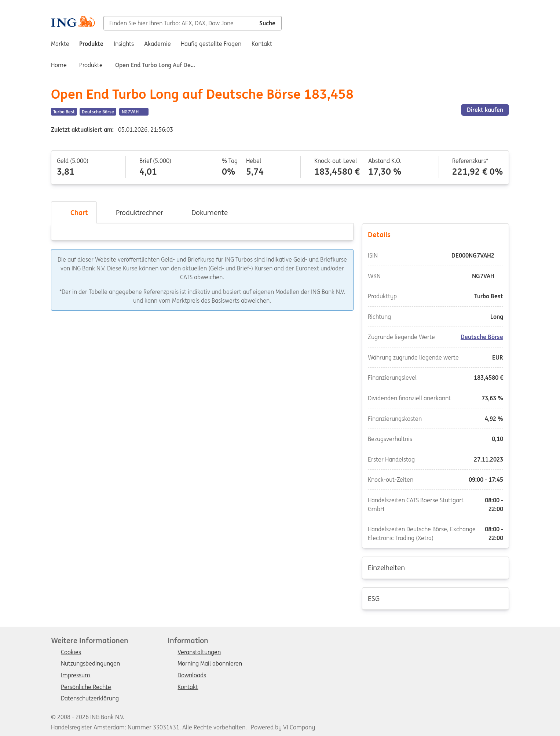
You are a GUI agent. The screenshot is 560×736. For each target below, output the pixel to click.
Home (59, 65)
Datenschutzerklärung (91, 699)
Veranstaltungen (199, 652)
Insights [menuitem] (124, 44)
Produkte (91, 65)
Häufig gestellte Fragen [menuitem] (211, 44)
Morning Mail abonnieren (210, 664)
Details (435, 234)
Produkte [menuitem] (91, 44)
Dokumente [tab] (204, 212)
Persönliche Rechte (86, 687)
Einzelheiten (435, 567)
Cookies (71, 652)
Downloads (192, 675)
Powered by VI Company (283, 727)
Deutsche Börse (482, 337)
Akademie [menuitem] (158, 44)
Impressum (76, 675)
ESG (435, 598)
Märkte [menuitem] (60, 44)
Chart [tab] (74, 212)
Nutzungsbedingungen (90, 664)
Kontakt (188, 687)
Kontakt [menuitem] (262, 44)
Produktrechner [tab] (134, 212)
